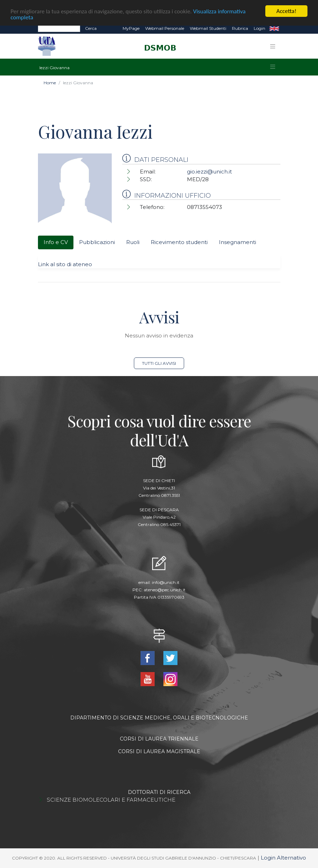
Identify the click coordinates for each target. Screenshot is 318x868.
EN (274, 28)
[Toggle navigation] (273, 46)
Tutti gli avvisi (159, 363)
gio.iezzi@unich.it (209, 172)
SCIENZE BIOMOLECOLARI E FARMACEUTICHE (111, 800)
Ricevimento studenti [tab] (179, 242)
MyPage (131, 28)
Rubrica (240, 28)
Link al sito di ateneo (65, 264)
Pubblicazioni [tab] (97, 242)
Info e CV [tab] (56, 242)
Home (50, 83)
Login (259, 28)
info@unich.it (166, 582)
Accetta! (287, 11)
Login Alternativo (283, 858)
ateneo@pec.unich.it (165, 590)
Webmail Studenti (208, 28)
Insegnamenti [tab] (238, 242)
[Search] (59, 28)
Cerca (91, 28)
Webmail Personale (165, 28)
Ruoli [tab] (133, 242)
